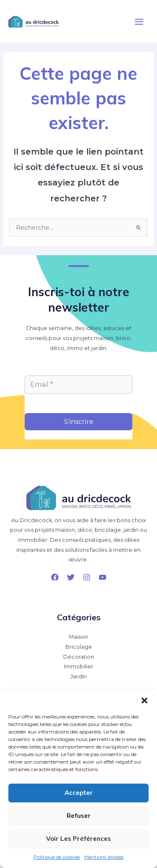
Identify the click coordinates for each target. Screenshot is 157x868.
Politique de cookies (57, 857)
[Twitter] (71, 577)
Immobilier (79, 666)
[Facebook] (55, 577)
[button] (144, 700)
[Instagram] (87, 577)
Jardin (78, 676)
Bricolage (79, 647)
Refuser (79, 816)
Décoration (79, 657)
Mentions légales (104, 857)
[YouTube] (103, 577)
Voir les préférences (78, 839)
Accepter (79, 793)
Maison (78, 637)
